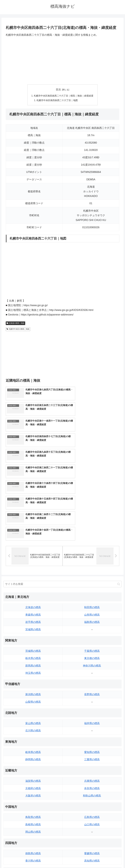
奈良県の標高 (92, 711)
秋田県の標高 (92, 530)
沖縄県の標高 (92, 827)
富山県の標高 (33, 646)
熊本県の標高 (33, 827)
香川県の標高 (33, 784)
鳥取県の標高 (33, 740)
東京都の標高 (92, 581)
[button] (119, 507)
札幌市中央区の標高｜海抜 (18, 329)
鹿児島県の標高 (92, 820)
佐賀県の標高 (33, 813)
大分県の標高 (92, 805)
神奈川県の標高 (92, 589)
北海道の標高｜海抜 (15, 324)
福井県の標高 (92, 646)
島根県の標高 (33, 748)
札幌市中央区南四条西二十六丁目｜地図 (57, 101)
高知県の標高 (92, 784)
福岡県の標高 (33, 805)
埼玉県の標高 (33, 596)
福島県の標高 (92, 545)
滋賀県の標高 (33, 704)
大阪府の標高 (33, 719)
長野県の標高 (92, 617)
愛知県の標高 (92, 675)
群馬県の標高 (33, 589)
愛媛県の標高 (92, 776)
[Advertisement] (62, 61)
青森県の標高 (33, 538)
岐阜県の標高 (33, 675)
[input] (62, 507)
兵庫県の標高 (92, 704)
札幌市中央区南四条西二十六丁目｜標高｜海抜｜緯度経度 (64, 96)
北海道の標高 (33, 530)
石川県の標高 (33, 654)
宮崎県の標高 (92, 813)
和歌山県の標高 (92, 719)
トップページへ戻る (51, 859)
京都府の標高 (33, 711)
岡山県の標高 (33, 755)
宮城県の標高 (33, 552)
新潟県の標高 (33, 617)
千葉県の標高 (92, 574)
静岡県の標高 (33, 683)
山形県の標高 (92, 538)
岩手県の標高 (33, 545)
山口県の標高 (92, 748)
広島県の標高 (92, 740)
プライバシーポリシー (73, 859)
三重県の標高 (92, 683)
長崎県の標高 (33, 820)
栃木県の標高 (33, 581)
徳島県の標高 (33, 776)
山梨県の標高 (33, 625)
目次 (58, 90)
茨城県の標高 (33, 574)
